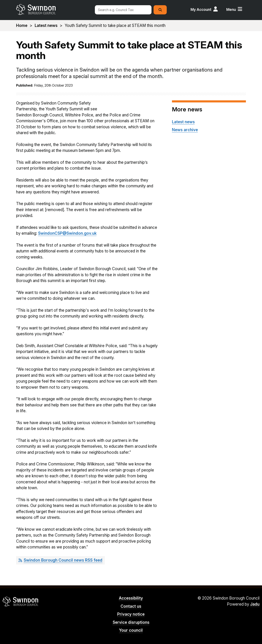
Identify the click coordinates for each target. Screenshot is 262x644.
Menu (231, 9)
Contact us (131, 606)
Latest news (46, 26)
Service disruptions (131, 622)
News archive (185, 130)
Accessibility (131, 598)
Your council (131, 630)
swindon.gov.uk (53, 9)
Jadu (255, 604)
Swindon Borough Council (21, 601)
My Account (201, 9)
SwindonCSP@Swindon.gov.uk (67, 233)
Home (22, 26)
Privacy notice (131, 614)
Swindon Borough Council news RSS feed (63, 560)
